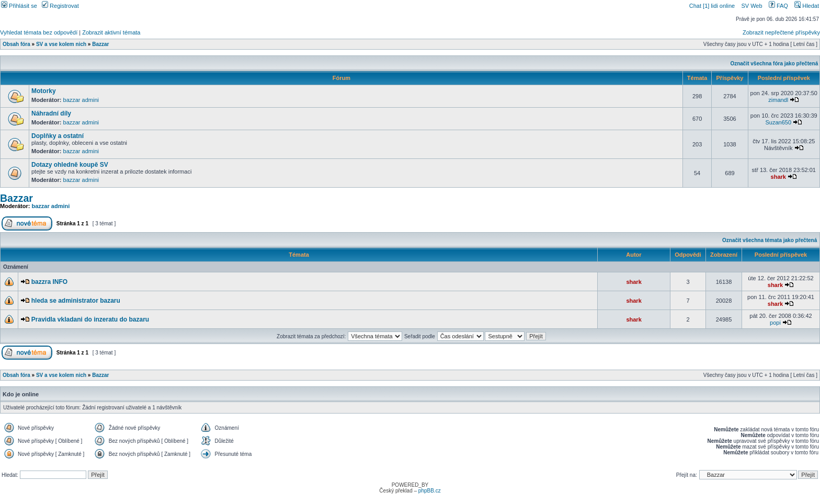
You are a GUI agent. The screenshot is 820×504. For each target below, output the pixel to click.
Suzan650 (778, 122)
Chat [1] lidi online (713, 6)
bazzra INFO (49, 282)
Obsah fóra (16, 44)
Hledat (807, 6)
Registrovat (60, 6)
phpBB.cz (430, 491)
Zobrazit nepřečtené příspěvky (781, 32)
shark (778, 177)
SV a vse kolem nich (61, 44)
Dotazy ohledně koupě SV (70, 165)
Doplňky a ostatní (58, 136)
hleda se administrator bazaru (76, 301)
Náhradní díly (51, 113)
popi (775, 323)
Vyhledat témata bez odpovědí (39, 32)
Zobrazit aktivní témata (111, 32)
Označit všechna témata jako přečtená (770, 240)
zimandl (778, 100)
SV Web (751, 6)
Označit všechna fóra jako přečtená (774, 64)
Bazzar (100, 44)
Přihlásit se (19, 6)
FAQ (778, 6)
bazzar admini (81, 100)
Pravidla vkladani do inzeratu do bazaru (90, 319)
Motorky (44, 91)
